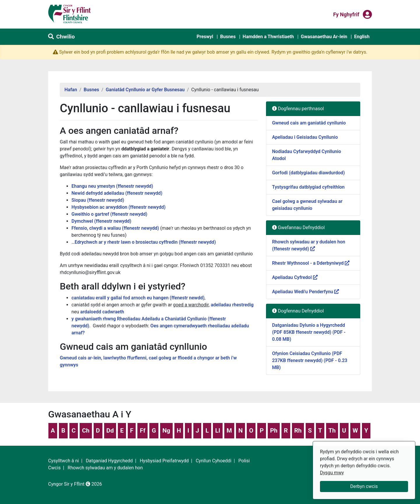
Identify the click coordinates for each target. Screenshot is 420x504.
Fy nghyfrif (346, 14)
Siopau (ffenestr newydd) (98, 200)
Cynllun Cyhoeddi (214, 461)
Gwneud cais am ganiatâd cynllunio (309, 123)
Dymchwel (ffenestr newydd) (101, 221)
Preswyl (205, 37)
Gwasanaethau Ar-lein (324, 37)
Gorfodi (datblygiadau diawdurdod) (308, 173)
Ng (166, 431)
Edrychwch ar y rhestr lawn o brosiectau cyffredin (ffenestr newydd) (145, 242)
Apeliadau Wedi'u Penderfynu (306, 292)
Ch (86, 431)
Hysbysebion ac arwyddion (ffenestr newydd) (119, 207)
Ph (274, 431)
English (362, 37)
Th (332, 431)
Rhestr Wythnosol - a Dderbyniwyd (311, 263)
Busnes (228, 37)
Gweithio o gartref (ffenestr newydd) (109, 214)
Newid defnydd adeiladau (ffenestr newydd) (117, 193)
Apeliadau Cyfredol (295, 277)
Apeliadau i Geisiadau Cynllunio (305, 137)
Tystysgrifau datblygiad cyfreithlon (308, 187)
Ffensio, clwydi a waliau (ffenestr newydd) (115, 228)
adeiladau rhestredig (232, 305)
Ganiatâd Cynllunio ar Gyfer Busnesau (145, 90)
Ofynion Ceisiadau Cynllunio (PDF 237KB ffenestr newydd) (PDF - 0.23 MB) (310, 360)
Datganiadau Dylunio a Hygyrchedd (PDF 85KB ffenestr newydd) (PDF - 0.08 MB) (309, 332)
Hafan (71, 90)
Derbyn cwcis (364, 486)
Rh (298, 431)
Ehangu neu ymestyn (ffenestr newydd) (112, 186)
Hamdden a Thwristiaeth (268, 37)
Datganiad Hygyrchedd (109, 461)
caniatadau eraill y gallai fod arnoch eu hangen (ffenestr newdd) (138, 298)
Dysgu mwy (332, 473)
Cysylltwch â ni (63, 461)
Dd (110, 431)
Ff (142, 431)
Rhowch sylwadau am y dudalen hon (105, 468)
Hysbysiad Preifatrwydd (164, 461)
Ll (218, 431)
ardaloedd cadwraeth (102, 312)
